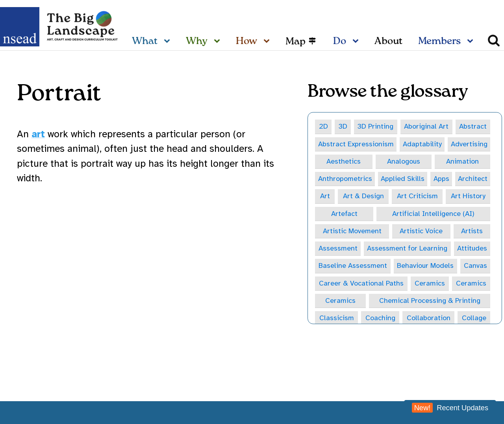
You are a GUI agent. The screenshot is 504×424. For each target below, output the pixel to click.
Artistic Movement (455, 214)
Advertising (470, 144)
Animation (414, 161)
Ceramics (431, 284)
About (388, 41)
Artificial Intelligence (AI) (364, 214)
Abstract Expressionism (356, 144)
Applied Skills (339, 179)
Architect (408, 179)
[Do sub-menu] (357, 42)
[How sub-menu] (268, 42)
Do (340, 41)
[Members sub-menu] (472, 42)
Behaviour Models (426, 266)
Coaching (381, 318)
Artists (405, 231)
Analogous (374, 161)
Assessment (461, 231)
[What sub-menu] (169, 42)
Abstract (474, 126)
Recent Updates (450, 408)
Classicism (337, 318)
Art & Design (469, 179)
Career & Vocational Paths (362, 284)
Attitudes (461, 249)
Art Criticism (347, 196)
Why (197, 41)
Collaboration (429, 318)
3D (343, 126)
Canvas (477, 266)
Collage (475, 318)
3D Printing (376, 126)
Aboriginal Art (427, 126)
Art (435, 179)
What (145, 41)
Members (439, 41)
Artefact (467, 196)
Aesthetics (334, 161)
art (38, 134)
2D (323, 126)
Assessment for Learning (371, 249)
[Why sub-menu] (219, 42)
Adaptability (423, 144)
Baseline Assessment (353, 266)
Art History (411, 196)
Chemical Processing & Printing (430, 301)
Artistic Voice (348, 231)
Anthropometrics (463, 161)
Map (296, 42)
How (246, 41)
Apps (377, 179)
